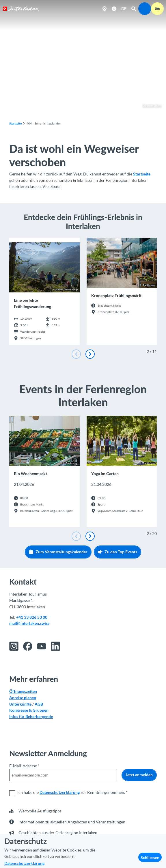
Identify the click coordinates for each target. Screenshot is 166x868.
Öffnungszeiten (23, 691)
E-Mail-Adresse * (24, 766)
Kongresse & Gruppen (29, 710)
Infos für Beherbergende (31, 716)
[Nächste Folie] (90, 354)
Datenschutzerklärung (60, 792)
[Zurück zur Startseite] (21, 9)
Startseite (15, 123)
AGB (39, 704)
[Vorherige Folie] (76, 354)
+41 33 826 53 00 (32, 617)
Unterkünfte (20, 704)
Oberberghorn (149, 106)
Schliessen (150, 857)
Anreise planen (23, 698)
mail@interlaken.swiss (29, 623)
